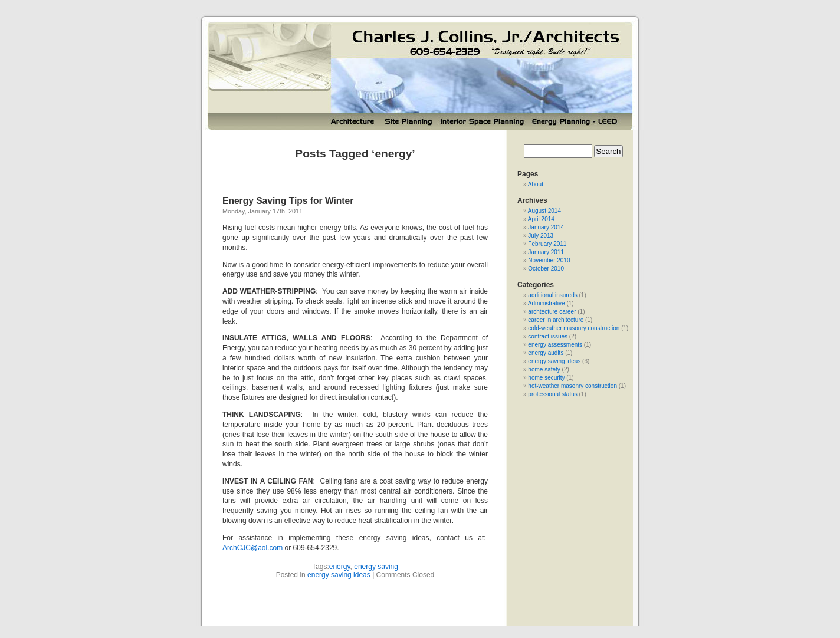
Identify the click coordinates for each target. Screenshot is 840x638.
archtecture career (552, 312)
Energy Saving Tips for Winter (288, 201)
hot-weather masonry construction (572, 386)
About (536, 184)
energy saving (376, 567)
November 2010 (549, 260)
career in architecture (556, 320)
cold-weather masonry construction (574, 328)
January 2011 (546, 252)
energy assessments (555, 345)
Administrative (547, 303)
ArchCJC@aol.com (252, 548)
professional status (552, 394)
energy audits (546, 353)
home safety (544, 369)
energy (340, 567)
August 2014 (544, 211)
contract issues (548, 336)
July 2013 (541, 236)
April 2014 (541, 219)
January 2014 (546, 227)
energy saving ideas (339, 575)
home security (546, 378)
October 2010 (546, 269)
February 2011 (547, 244)
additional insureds (552, 295)
